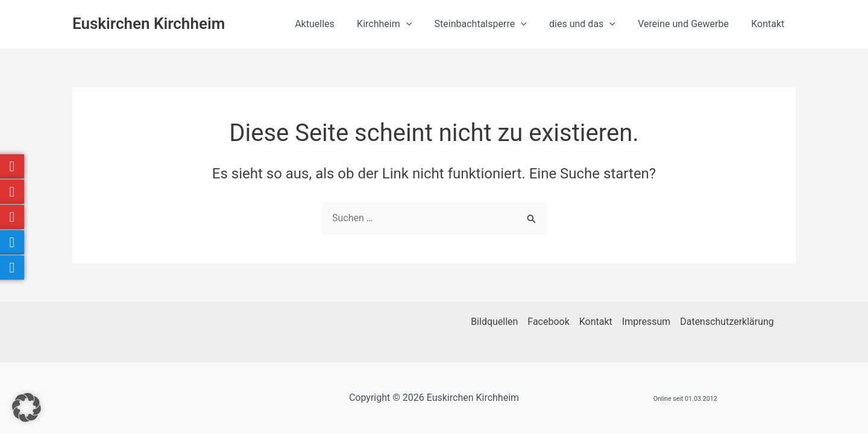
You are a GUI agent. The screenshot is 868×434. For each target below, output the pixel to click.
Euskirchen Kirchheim (149, 24)
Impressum (646, 322)
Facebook (548, 322)
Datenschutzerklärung (727, 322)
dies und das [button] (590, 24)
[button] (421, 24)
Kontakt (769, 24)
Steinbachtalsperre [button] (492, 24)
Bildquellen (494, 322)
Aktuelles (332, 24)
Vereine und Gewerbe (688, 24)
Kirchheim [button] (399, 24)
